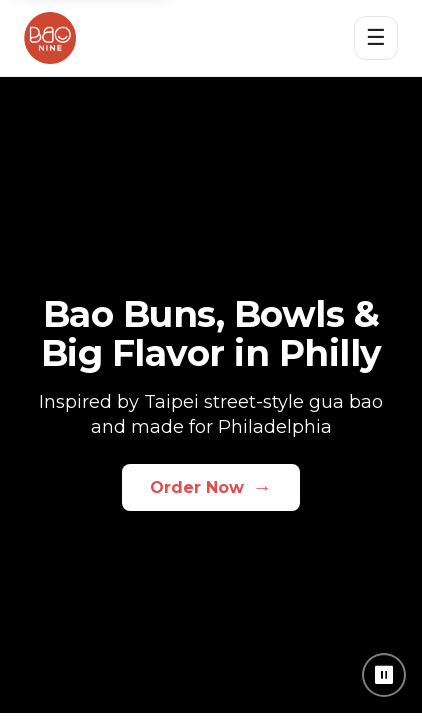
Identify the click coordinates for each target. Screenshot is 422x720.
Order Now (210, 487)
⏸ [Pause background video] (384, 675)
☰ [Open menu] (376, 37)
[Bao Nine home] (50, 38)
